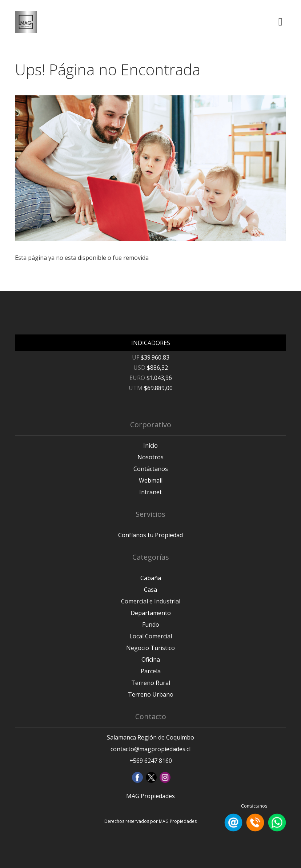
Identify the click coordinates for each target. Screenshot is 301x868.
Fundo (151, 625)
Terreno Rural (151, 683)
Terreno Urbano (151, 694)
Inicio (150, 445)
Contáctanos (151, 469)
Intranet (150, 492)
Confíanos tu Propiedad (150, 535)
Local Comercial (151, 636)
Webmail (151, 480)
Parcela (151, 671)
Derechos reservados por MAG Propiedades (150, 821)
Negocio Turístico (150, 648)
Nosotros (150, 457)
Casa (150, 590)
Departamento (151, 613)
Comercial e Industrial (151, 601)
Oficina (151, 659)
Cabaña (151, 578)
